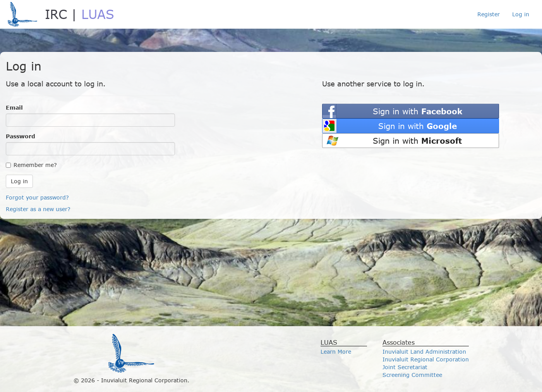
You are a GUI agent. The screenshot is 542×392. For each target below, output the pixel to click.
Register (489, 14)
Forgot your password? (37, 197)
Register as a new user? (38, 209)
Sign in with (418, 111)
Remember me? (31, 165)
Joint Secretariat (405, 367)
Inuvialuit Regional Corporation (426, 359)
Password (21, 136)
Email (14, 107)
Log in (521, 14)
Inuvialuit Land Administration (424, 352)
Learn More (336, 352)
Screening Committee (412, 375)
